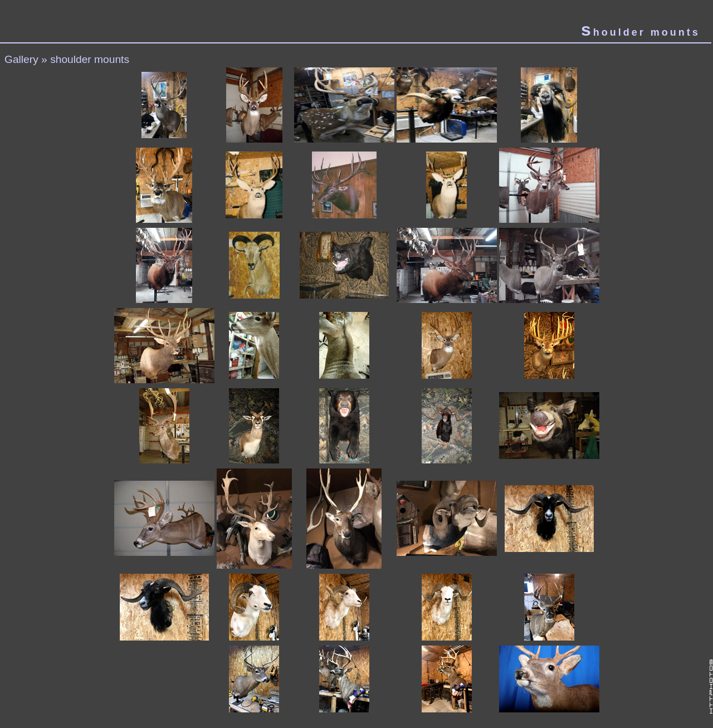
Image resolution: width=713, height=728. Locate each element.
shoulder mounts (90, 59)
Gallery (21, 59)
